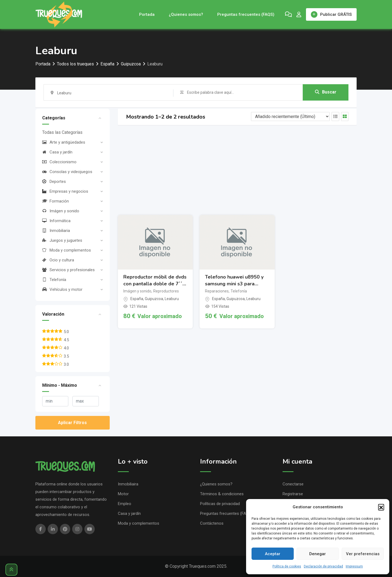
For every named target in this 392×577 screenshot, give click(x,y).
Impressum (354, 566)
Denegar (318, 554)
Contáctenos (212, 523)
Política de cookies (287, 566)
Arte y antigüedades (64, 142)
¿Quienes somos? (186, 14)
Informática (56, 221)
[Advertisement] (237, 170)
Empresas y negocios (65, 191)
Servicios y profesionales (68, 270)
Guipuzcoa (154, 299)
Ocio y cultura (58, 260)
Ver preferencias (363, 554)
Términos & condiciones (222, 494)
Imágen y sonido (61, 211)
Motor (123, 494)
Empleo (125, 504)
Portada (147, 14)
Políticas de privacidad (220, 504)
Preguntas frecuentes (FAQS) (246, 14)
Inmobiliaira (128, 484)
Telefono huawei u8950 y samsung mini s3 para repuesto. (234, 280)
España (137, 299)
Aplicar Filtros (72, 423)
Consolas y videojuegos (67, 172)
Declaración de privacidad (323, 566)
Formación (56, 201)
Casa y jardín (57, 152)
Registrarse (293, 494)
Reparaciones (217, 291)
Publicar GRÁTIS (331, 14)
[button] (381, 507)
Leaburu (172, 299)
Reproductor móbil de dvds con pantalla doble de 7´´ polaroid (155, 280)
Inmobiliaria (56, 231)
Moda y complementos (67, 250)
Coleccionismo (59, 162)
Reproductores (166, 291)
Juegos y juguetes (62, 240)
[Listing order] (290, 117)
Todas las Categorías (62, 132)
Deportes (54, 182)
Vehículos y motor (62, 289)
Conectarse (293, 484)
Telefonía (54, 280)
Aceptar (273, 554)
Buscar (326, 92)
